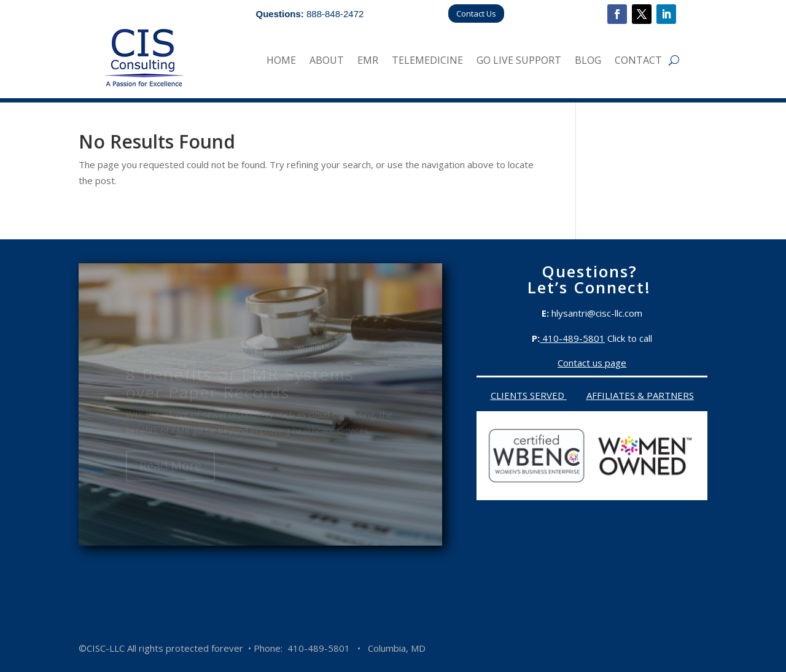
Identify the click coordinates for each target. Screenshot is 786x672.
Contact (638, 61)
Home (281, 61)
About (327, 61)
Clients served (529, 395)
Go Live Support (519, 61)
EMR (368, 61)
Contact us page (592, 363)
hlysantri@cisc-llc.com (597, 313)
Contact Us (476, 14)
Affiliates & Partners (640, 395)
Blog (588, 61)
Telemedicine (427, 61)
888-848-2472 (335, 14)
